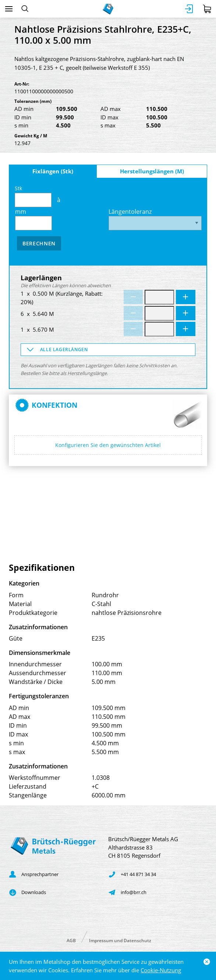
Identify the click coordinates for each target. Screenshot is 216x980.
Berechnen (39, 243)
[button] (108, 350)
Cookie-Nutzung (161, 970)
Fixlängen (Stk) (53, 171)
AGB (71, 940)
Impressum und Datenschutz (120, 940)
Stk (33, 196)
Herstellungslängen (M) (152, 171)
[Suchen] (25, 9)
